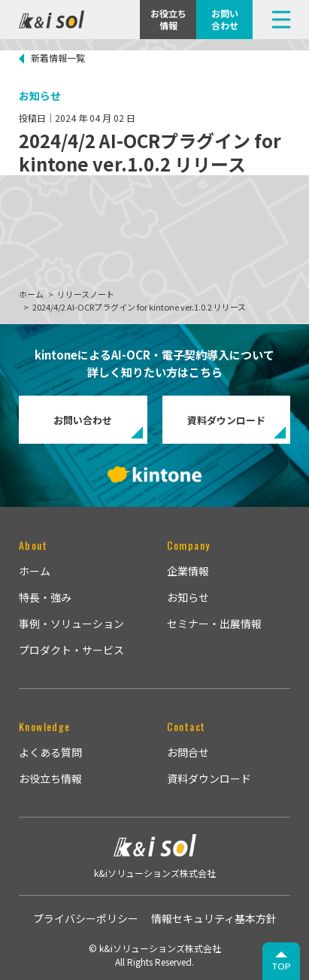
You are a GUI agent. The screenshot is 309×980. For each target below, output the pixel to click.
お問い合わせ (83, 420)
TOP (282, 966)
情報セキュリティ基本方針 (214, 918)
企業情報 (188, 571)
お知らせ (188, 597)
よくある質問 (50, 752)
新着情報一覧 (58, 58)
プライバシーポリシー (86, 918)
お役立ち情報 (50, 778)
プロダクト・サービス (71, 650)
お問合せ (188, 752)
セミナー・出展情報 (214, 623)
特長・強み (45, 597)
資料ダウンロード (226, 420)
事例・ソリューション (71, 623)
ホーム (35, 571)
